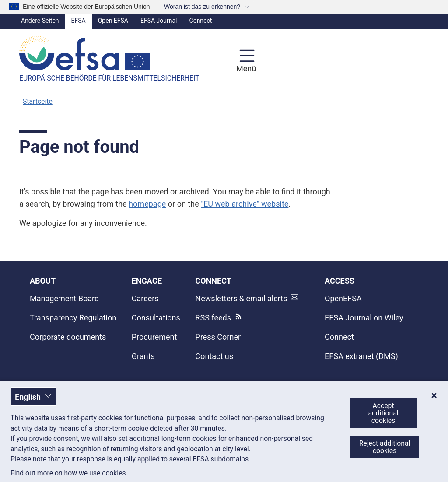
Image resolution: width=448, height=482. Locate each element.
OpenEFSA (343, 298)
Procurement (154, 337)
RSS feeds (213, 318)
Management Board (64, 298)
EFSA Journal (159, 21)
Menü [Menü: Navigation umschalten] (245, 69)
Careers (145, 298)
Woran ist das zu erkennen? (203, 7)
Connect (201, 21)
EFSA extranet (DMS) (361, 356)
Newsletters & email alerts (241, 298)
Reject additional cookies (385, 447)
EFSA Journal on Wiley (364, 318)
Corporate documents (68, 337)
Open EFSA (113, 21)
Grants (143, 356)
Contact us (214, 356)
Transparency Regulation (73, 318)
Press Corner (218, 337)
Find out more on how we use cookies (68, 473)
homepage (147, 204)
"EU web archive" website (245, 204)
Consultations (156, 318)
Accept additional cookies (383, 413)
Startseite (38, 101)
